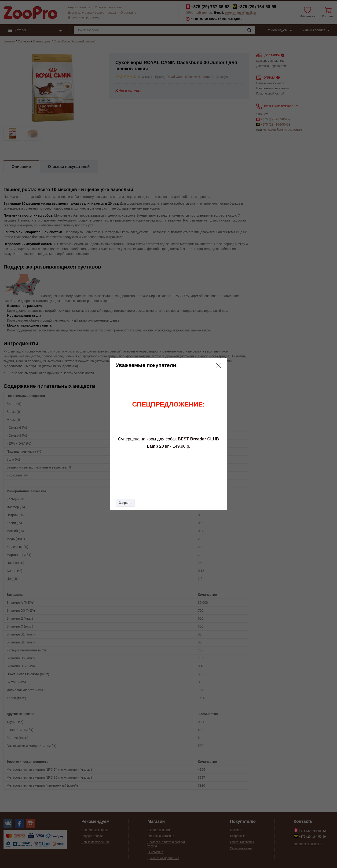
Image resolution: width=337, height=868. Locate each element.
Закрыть (125, 503)
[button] (218, 365)
